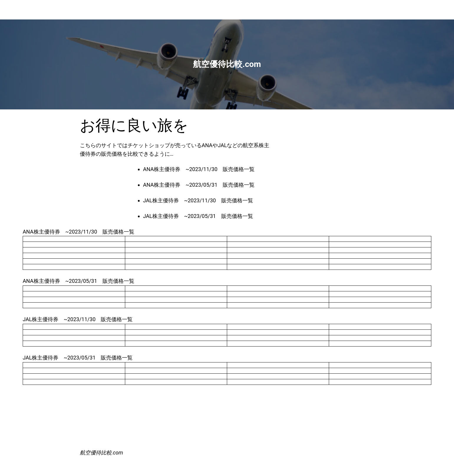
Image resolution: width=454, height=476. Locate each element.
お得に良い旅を (134, 125)
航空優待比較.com (101, 453)
